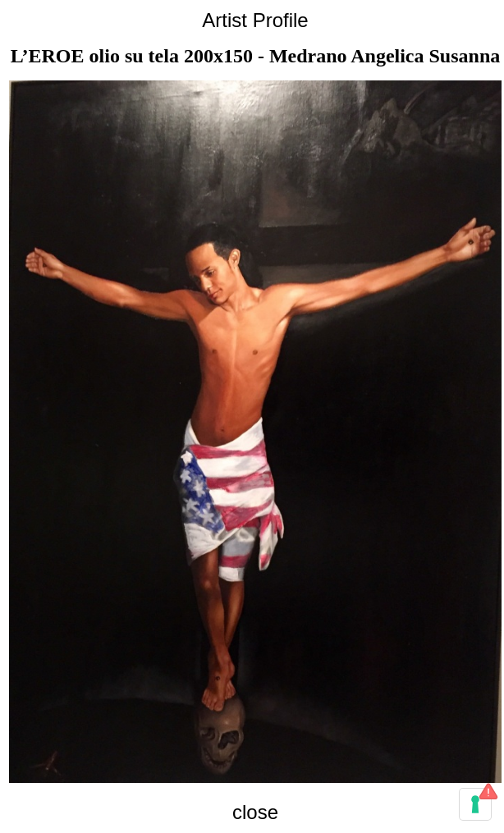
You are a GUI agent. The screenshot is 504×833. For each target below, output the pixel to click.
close (255, 812)
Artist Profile (255, 20)
